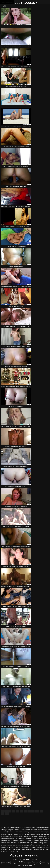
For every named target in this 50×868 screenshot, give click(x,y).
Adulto (3, 6)
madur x (42, 827)
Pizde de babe (44, 864)
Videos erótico (29, 866)
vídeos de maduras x (13, 844)
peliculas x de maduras (42, 835)
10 (37, 811)
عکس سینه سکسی (6, 862)
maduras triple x (18, 831)
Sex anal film (14, 864)
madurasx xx (14, 833)
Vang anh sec (36, 862)
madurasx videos (6, 833)
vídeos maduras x (26, 846)
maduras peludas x (38, 829)
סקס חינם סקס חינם (23, 864)
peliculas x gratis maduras (25, 837)
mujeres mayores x (19, 835)
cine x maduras (5, 827)
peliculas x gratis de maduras (9, 837)
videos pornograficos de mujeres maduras (33, 848)
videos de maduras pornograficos (34, 842)
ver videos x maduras (38, 838)
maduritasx (46, 833)
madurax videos (31, 833)
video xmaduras (35, 840)
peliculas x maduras (38, 837)
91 (3, 814)
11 (42, 811)
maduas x (36, 827)
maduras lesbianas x (26, 829)
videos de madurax (40, 844)
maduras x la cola (38, 831)
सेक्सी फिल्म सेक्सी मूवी (17, 862)
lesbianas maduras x (15, 827)
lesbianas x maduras (27, 827)
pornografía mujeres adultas (24, 838)
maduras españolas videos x (11, 829)
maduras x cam (28, 831)
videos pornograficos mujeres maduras (33, 849)
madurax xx (39, 833)
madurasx (46, 831)
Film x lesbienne (5, 864)
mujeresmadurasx (30, 835)
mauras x (10, 835)
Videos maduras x (27, 862)
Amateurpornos (44, 862)
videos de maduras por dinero (15, 842)
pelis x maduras (11, 838)
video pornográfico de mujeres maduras (19, 840)
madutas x (4, 835)
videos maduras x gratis (38, 846)
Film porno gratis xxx (34, 864)
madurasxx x (22, 833)
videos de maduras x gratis (27, 844)
